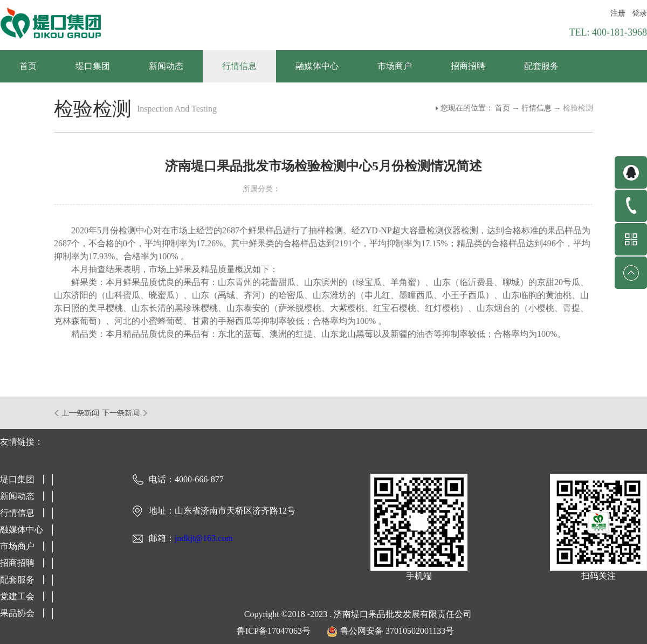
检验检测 (578, 108)
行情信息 (536, 108)
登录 (639, 13)
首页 (28, 66)
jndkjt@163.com (204, 538)
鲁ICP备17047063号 (274, 631)
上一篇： (77, 413)
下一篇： (125, 413)
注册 (618, 13)
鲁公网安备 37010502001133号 (397, 631)
